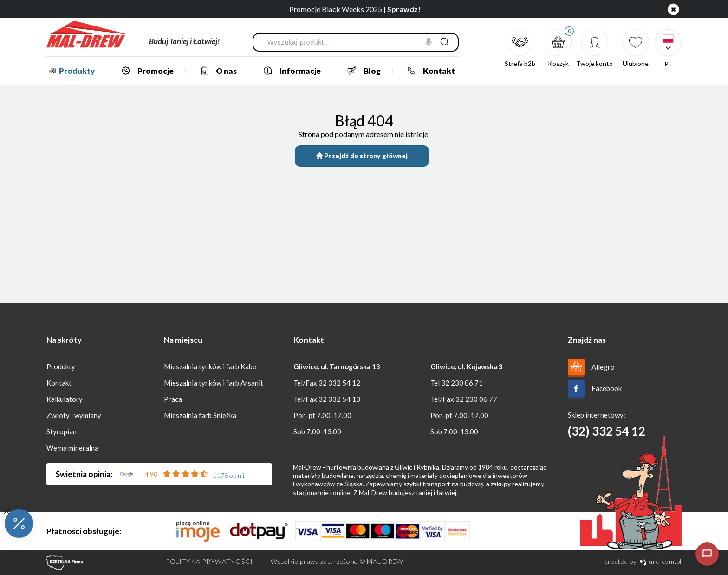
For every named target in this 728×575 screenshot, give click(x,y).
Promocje (144, 71)
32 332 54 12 (339, 383)
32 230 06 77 (476, 399)
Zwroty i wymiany (74, 415)
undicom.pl (661, 561)
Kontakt (427, 71)
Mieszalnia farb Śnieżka (200, 415)
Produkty (71, 71)
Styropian (62, 431)
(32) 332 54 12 (607, 431)
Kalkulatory (65, 399)
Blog (361, 71)
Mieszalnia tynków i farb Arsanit (214, 383)
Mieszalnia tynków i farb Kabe (210, 366)
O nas (215, 71)
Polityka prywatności (209, 561)
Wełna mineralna (72, 448)
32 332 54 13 (339, 399)
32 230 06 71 (462, 383)
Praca (173, 399)
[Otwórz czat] (707, 554)
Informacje (289, 71)
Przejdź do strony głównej (362, 156)
